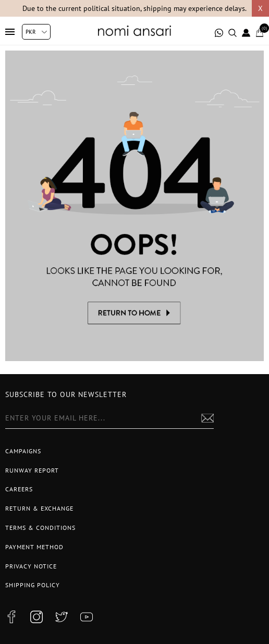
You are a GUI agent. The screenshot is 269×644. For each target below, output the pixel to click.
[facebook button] (11, 617)
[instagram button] (36, 617)
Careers (19, 489)
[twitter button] (62, 617)
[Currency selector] (36, 32)
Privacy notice (31, 566)
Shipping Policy (33, 585)
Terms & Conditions (40, 528)
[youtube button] (87, 617)
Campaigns (23, 451)
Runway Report (32, 470)
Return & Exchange (39, 508)
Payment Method (34, 547)
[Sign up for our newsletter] (109, 418)
